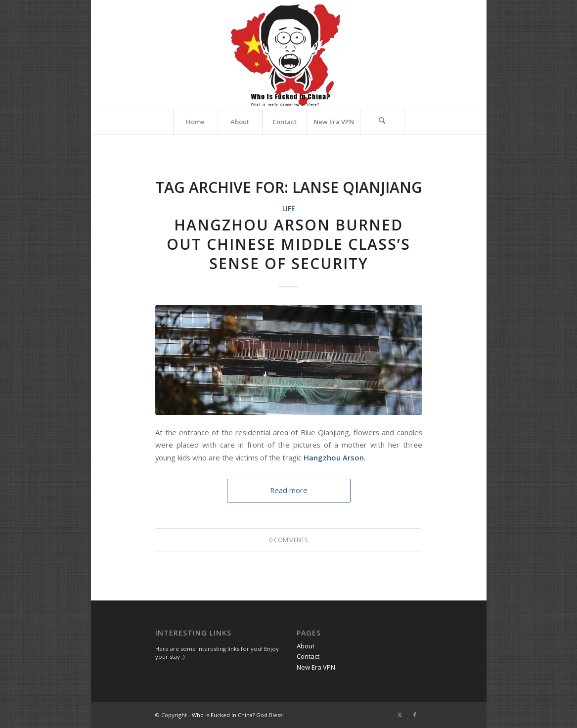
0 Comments (288, 540)
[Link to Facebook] (415, 715)
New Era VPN (316, 667)
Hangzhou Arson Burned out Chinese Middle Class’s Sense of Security (288, 244)
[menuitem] (195, 122)
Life (288, 209)
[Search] (382, 122)
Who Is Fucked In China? (223, 715)
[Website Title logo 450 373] (288, 54)
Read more (289, 490)
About (306, 646)
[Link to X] (400, 715)
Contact (308, 656)
